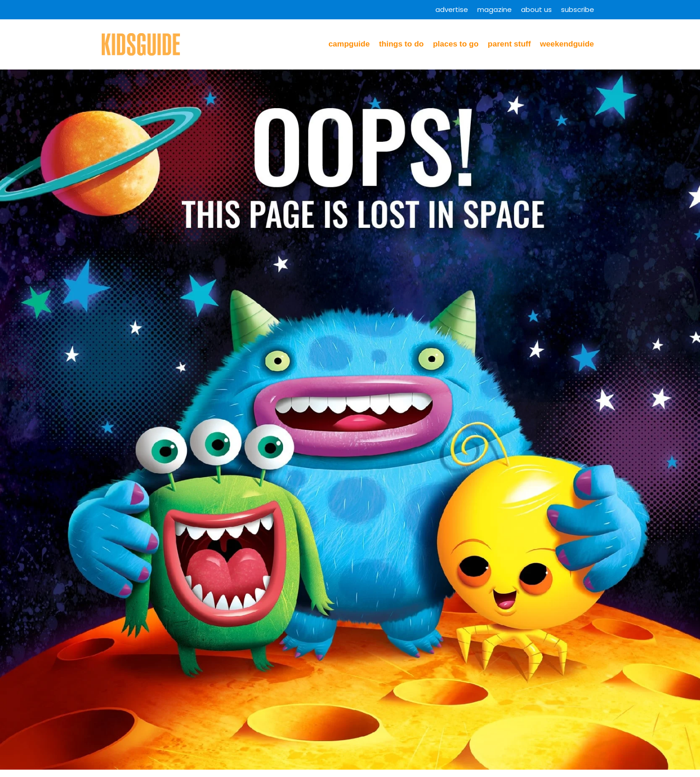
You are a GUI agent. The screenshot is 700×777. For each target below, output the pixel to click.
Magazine (495, 9)
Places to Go (456, 44)
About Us (536, 9)
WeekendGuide (567, 44)
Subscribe (578, 9)
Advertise (452, 9)
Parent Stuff (509, 44)
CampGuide (349, 44)
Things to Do (401, 44)
